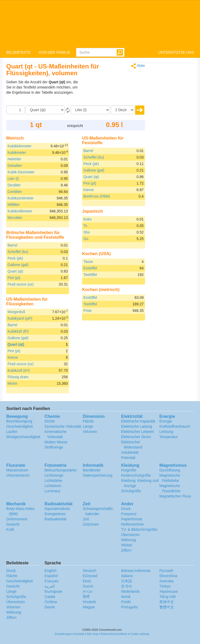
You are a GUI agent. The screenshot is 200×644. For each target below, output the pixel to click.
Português (129, 607)
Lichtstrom (53, 486)
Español (51, 576)
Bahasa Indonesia (136, 571)
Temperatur (169, 437)
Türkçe (165, 586)
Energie (166, 421)
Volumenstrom (18, 475)
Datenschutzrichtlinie (114, 634)
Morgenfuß (16, 312)
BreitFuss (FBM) (97, 196)
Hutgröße (129, 470)
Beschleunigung (19, 421)
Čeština (51, 602)
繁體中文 (167, 607)
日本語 (127, 581)
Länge (88, 426)
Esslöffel (90, 268)
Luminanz (52, 491)
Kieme (13, 357)
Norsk (126, 597)
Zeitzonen (91, 524)
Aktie (138, 66)
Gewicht (13, 524)
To (85, 226)
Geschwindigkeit (20, 426)
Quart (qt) (15, 271)
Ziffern (126, 550)
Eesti (87, 581)
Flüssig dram (18, 377)
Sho (87, 232)
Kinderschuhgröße (136, 475)
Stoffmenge (54, 447)
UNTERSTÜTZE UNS (176, 52)
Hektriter (14, 159)
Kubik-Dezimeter (21, 172)
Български (53, 591)
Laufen (12, 432)
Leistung (166, 432)
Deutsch (89, 571)
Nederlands (130, 591)
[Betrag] (15, 110)
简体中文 (167, 602)
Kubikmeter (17, 153)
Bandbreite (92, 470)
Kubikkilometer (20, 146)
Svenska (166, 581)
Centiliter (15, 192)
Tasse (88, 262)
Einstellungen (63, 634)
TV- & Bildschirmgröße (139, 529)
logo (100, 24)
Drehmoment (17, 519)
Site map (92, 634)
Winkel (127, 545)
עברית (88, 591)
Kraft (10, 529)
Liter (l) (13, 179)
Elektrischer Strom (136, 437)
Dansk (50, 607)
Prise (87, 311)
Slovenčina (168, 576)
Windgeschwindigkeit (23, 437)
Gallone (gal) (18, 265)
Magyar (89, 607)
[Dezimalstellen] (123, 110)
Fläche (88, 421)
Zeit (86, 519)
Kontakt (79, 634)
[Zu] (90, 110)
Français (52, 581)
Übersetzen (130, 535)
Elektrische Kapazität (138, 421)
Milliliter (14, 205)
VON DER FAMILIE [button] (54, 52)
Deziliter (14, 185)
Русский (166, 571)
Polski (126, 602)
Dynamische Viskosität (63, 426)
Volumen (90, 432)
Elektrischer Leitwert (137, 432)
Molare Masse (56, 442)
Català (50, 597)
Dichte (50, 421)
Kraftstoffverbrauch (175, 426)
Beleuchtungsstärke (61, 470)
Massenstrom (17, 470)
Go (86, 239)
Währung (129, 540)
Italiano (127, 576)
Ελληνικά (90, 576)
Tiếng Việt (168, 597)
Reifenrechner (133, 524)
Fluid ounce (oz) (21, 284)
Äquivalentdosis (57, 509)
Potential (128, 458)
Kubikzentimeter (21, 198)
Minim (12, 383)
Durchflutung (170, 470)
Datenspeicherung (98, 475)
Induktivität (130, 452)
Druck (126, 509)
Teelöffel (90, 275)
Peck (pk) (15, 258)
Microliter (15, 218)
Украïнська (168, 591)
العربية (50, 586)
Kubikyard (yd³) (20, 318)
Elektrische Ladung (137, 426)
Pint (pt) (14, 278)
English (51, 571)
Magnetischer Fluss (175, 496)
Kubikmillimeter (20, 211)
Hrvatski (89, 602)
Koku (87, 219)
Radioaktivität (55, 519)
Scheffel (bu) (18, 252)
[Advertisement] (113, 92)
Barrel (12, 245)
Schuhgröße (131, 491)
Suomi (88, 586)
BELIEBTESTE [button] (18, 52)
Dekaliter (15, 166)
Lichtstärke (53, 481)
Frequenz (129, 514)
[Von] (45, 110)
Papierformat (132, 519)
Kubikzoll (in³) (19, 370)
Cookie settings (139, 634)
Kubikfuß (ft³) (18, 331)
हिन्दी (86, 597)
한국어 (127, 586)
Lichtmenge (54, 475)
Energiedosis (55, 514)
